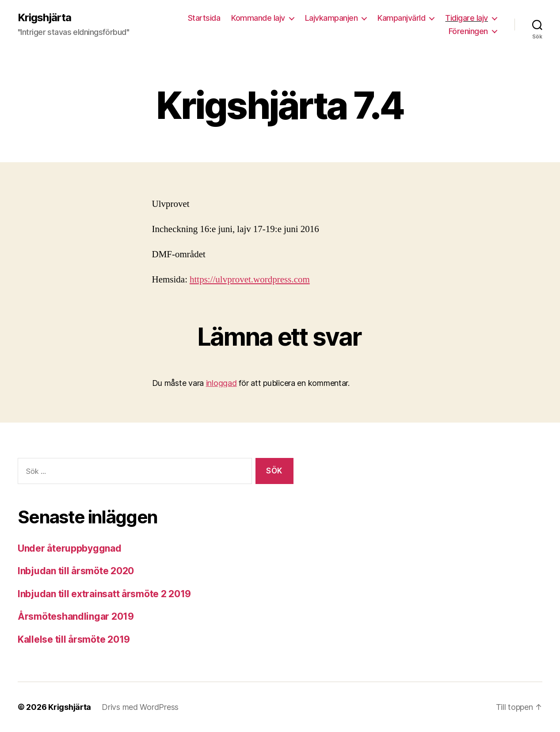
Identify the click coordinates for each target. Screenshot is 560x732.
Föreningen (468, 31)
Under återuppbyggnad (70, 548)
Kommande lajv (258, 18)
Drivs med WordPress (140, 707)
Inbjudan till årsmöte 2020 (76, 571)
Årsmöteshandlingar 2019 (76, 616)
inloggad (221, 383)
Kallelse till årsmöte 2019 (74, 639)
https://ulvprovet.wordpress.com (250, 280)
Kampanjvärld (401, 18)
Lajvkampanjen (331, 18)
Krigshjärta (44, 18)
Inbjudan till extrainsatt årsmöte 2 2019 (104, 594)
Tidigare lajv (467, 18)
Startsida (204, 18)
